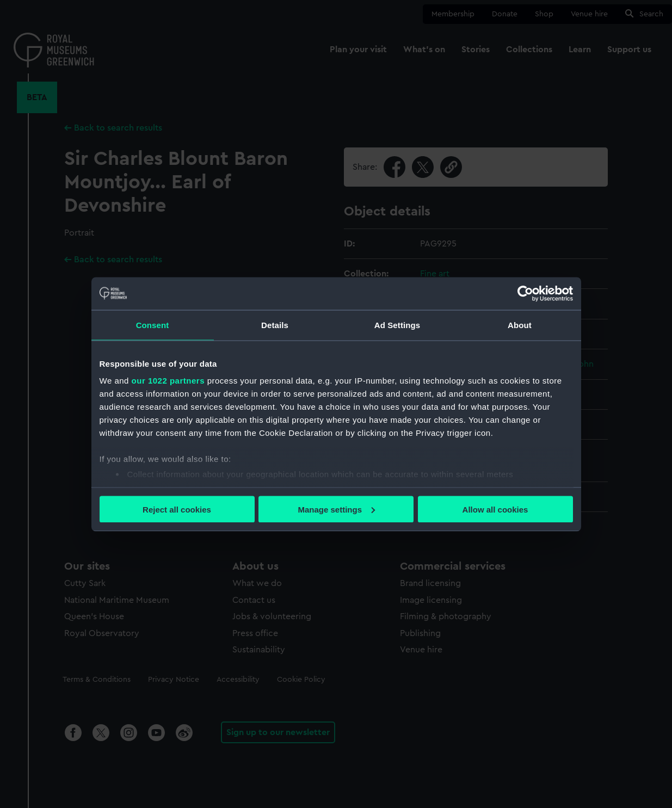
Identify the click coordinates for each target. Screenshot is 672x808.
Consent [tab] (153, 325)
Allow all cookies (495, 509)
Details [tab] (275, 325)
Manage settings (336, 509)
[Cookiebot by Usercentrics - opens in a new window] (525, 293)
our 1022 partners (168, 381)
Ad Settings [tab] (397, 325)
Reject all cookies (177, 509)
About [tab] (520, 325)
